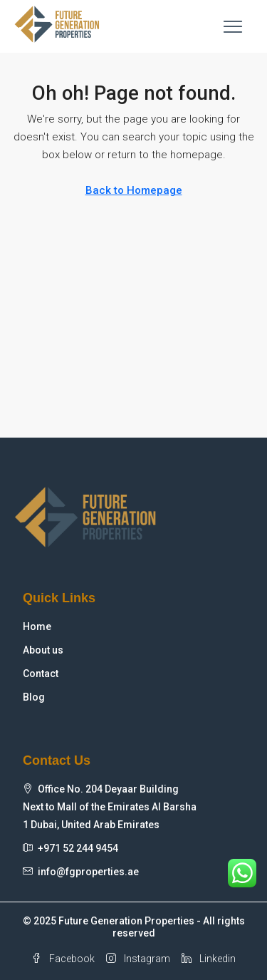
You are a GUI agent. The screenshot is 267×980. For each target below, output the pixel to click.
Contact (41, 674)
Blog (34, 697)
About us (43, 650)
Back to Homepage (134, 190)
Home (37, 626)
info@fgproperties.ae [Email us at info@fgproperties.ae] (88, 872)
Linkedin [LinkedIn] (209, 959)
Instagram (138, 959)
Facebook (63, 959)
